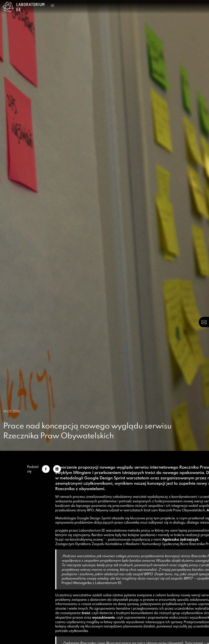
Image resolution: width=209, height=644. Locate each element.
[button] (52, 6)
